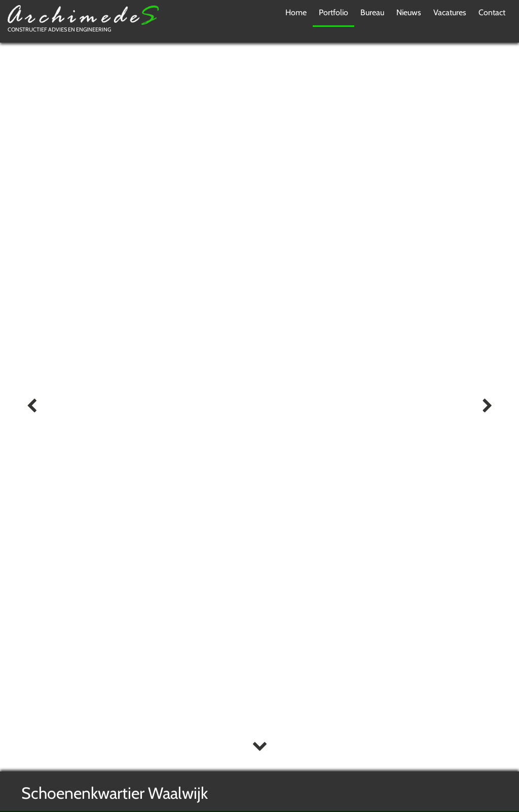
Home (296, 12)
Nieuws (409, 12)
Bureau (372, 12)
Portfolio (333, 12)
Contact (492, 12)
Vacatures (450, 12)
